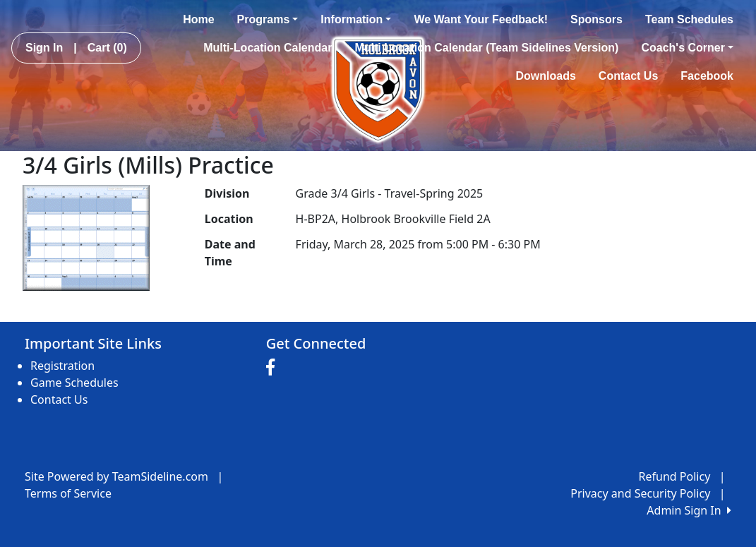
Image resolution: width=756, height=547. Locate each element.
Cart (107, 48)
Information (356, 19)
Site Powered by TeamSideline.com (116, 476)
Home (198, 19)
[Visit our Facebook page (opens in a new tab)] (274, 368)
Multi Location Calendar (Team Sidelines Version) (486, 48)
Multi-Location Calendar (268, 48)
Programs (268, 19)
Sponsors (596, 19)
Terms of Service (68, 493)
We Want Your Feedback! (481, 19)
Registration (62, 366)
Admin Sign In (689, 510)
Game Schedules (74, 383)
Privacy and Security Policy (640, 493)
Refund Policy (675, 476)
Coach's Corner (687, 48)
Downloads (546, 76)
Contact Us (628, 76)
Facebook (707, 76)
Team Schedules (689, 19)
